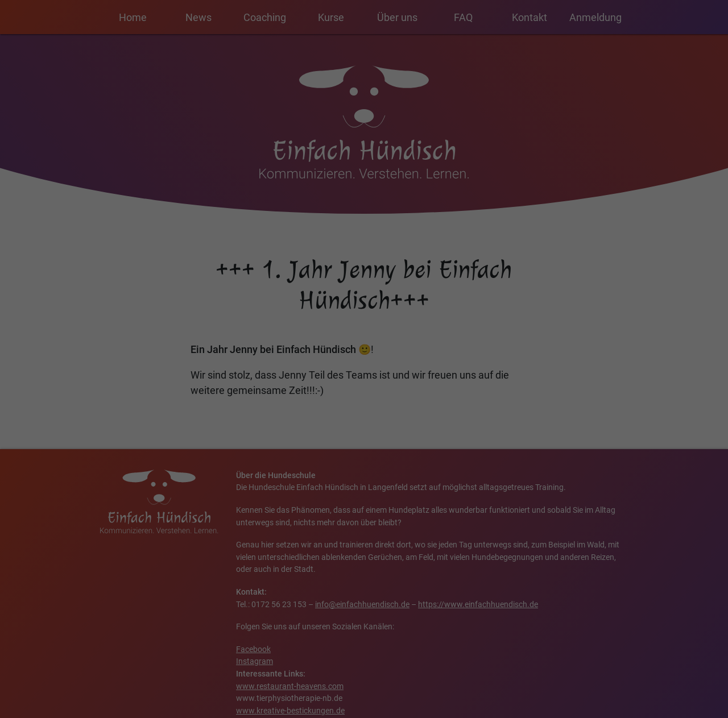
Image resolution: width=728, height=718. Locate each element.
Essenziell (403, 244)
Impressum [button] (475, 482)
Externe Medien (413, 302)
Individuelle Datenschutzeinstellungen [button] (291, 482)
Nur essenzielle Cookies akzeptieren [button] (364, 455)
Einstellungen (198, 395)
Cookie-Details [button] (369, 482)
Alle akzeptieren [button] (255, 421)
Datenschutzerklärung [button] (424, 482)
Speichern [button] (473, 421)
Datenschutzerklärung (193, 384)
